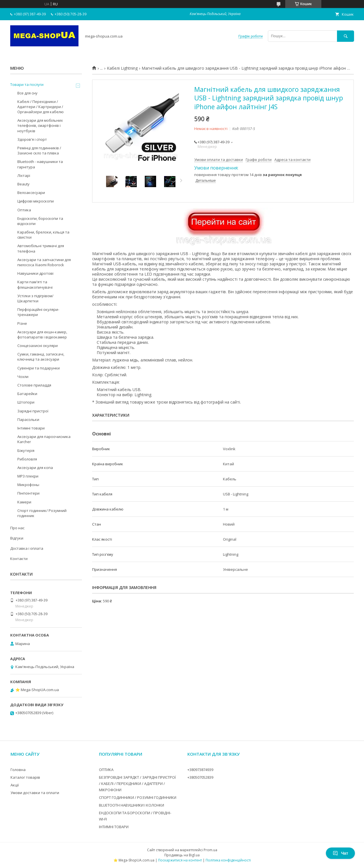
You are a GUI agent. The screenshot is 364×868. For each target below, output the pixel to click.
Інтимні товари (31, 428)
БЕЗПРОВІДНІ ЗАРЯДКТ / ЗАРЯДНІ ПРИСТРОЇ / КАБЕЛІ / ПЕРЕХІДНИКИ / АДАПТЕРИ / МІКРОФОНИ (137, 784)
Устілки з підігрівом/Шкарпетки (35, 298)
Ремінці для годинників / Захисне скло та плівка (39, 150)
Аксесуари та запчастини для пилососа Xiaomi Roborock (44, 262)
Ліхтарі (24, 175)
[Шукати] (346, 36)
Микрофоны (28, 485)
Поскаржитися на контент (180, 860)
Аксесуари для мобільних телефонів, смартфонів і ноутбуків (40, 125)
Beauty (23, 184)
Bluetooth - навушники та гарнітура (40, 164)
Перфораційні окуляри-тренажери (38, 312)
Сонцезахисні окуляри (38, 346)
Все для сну (27, 93)
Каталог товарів (25, 777)
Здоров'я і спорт (32, 139)
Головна (18, 770)
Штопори (26, 402)
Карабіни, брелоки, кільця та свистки (43, 235)
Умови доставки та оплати (35, 793)
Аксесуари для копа (35, 468)
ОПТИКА (106, 770)
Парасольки (28, 419)
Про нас (17, 528)
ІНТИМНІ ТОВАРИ (114, 827)
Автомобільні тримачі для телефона (41, 248)
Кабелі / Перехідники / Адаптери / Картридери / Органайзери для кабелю (41, 107)
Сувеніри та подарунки (39, 368)
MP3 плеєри (28, 476)
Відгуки (17, 538)
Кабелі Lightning (122, 68)
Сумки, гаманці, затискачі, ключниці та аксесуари (41, 357)
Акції (15, 785)
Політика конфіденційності (228, 860)
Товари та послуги (27, 84)
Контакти (19, 559)
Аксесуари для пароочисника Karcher (44, 439)
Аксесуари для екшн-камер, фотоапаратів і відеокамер (42, 334)
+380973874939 (200, 770)
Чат (340, 853)
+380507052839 (200, 777)
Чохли (23, 377)
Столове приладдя (34, 385)
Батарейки (27, 394)
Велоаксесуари (31, 193)
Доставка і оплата (27, 548)
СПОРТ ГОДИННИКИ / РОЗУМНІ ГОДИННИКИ (138, 797)
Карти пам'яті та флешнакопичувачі (35, 284)
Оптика (24, 210)
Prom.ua (210, 850)
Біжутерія (26, 450)
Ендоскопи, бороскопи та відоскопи (40, 221)
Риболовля (27, 459)
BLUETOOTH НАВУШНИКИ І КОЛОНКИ (132, 805)
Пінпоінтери (28, 493)
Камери (24, 502)
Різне (22, 323)
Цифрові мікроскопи (36, 201)
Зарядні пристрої (33, 411)
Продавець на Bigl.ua (182, 855)
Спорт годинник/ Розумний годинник (42, 513)
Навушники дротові (35, 273)
